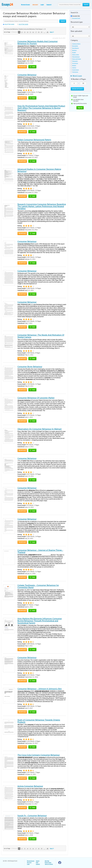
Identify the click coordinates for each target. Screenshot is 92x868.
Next (51, 32)
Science (73, 68)
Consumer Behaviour (27, 75)
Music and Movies (76, 59)
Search (38, 861)
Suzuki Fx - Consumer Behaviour (32, 816)
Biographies (74, 46)
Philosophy (74, 61)
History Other (75, 55)
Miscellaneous (75, 57)
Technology (74, 72)
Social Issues (75, 70)
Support (49, 5)
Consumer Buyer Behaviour (30, 367)
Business (74, 50)
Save (32, 67)
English (73, 52)
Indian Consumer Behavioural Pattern (34, 140)
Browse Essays (25, 5)
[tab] (80, 76)
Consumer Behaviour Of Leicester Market (36, 398)
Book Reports (75, 48)
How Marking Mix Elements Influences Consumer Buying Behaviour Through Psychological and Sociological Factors (40, 621)
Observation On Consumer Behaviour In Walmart (40, 429)
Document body (75, 18)
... (44, 32)
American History (76, 44)
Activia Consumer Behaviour (30, 786)
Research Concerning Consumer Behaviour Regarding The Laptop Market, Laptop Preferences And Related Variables (42, 206)
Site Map (47, 861)
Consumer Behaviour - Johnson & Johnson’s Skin (40, 689)
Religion (73, 65)
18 (47, 32)
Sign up (80, 108)
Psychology (74, 63)
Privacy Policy (48, 863)
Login (42, 5)
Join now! (35, 5)
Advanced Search (77, 89)
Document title (75, 16)
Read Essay (22, 67)
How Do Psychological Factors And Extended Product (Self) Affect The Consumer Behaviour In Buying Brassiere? (41, 108)
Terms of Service (49, 864)
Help (37, 863)
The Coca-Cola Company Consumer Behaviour (39, 755)
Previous (15, 32)
